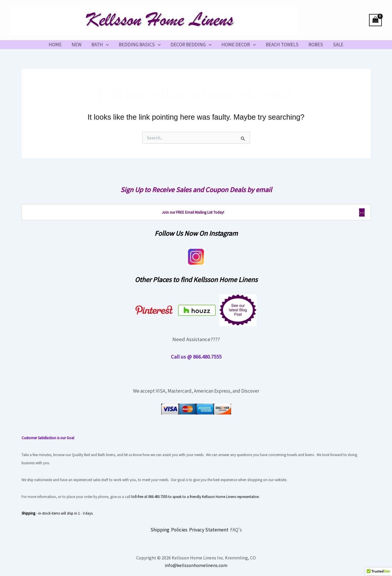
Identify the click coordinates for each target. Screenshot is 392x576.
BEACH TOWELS (282, 45)
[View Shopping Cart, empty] (375, 20)
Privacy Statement (209, 530)
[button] (106, 45)
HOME (55, 45)
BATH (100, 45)
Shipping (160, 530)
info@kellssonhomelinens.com (196, 565)
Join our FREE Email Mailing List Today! (193, 212)
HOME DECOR (239, 45)
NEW (77, 45)
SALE (338, 45)
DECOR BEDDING (191, 45)
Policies (179, 530)
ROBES (316, 45)
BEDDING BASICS (140, 45)
